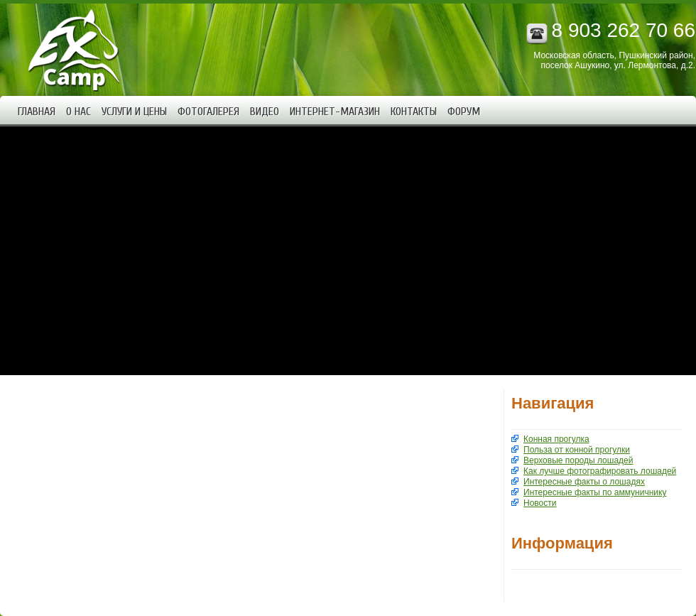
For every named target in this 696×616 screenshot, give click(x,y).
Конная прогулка (556, 439)
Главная (37, 112)
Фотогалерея (208, 112)
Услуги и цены (134, 112)
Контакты (414, 112)
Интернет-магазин (335, 112)
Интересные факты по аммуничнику (595, 492)
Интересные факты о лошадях (584, 482)
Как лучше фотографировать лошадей (600, 471)
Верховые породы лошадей (578, 460)
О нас (78, 112)
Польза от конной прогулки (577, 450)
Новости (540, 503)
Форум (464, 112)
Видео (265, 112)
